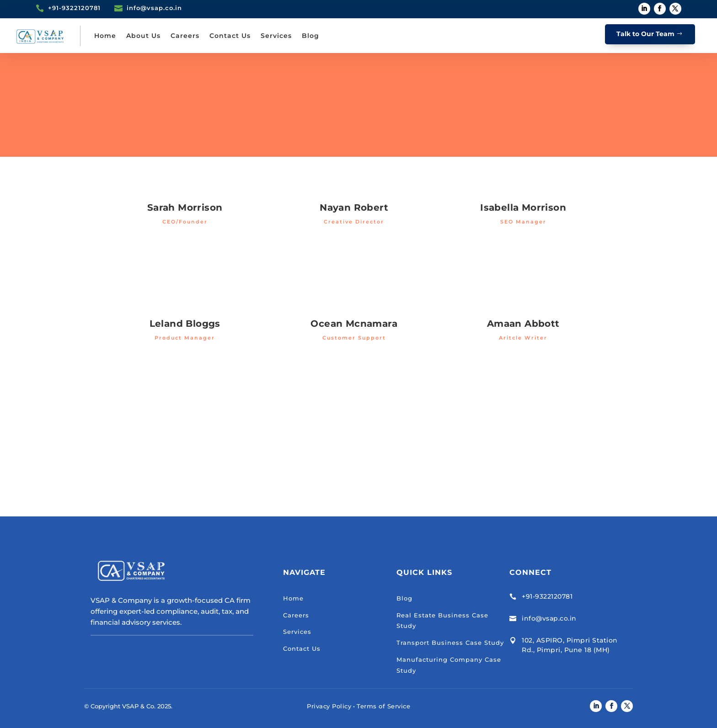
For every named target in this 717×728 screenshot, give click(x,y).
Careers (185, 36)
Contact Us (230, 36)
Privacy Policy (329, 706)
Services (276, 36)
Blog (310, 36)
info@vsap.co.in (549, 618)
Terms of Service (383, 706)
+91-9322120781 (547, 596)
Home (105, 36)
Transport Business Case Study (450, 643)
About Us (143, 36)
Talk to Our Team (645, 34)
